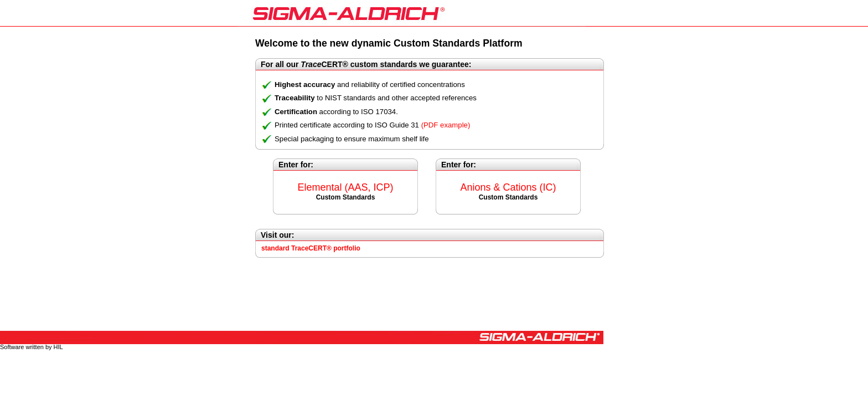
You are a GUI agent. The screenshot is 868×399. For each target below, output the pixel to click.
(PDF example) (446, 125)
